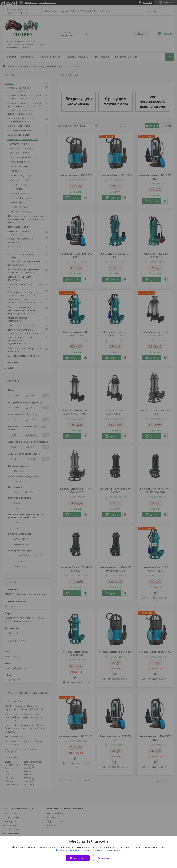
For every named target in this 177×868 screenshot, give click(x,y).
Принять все (78, 858)
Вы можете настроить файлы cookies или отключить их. (87, 850)
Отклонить (104, 858)
